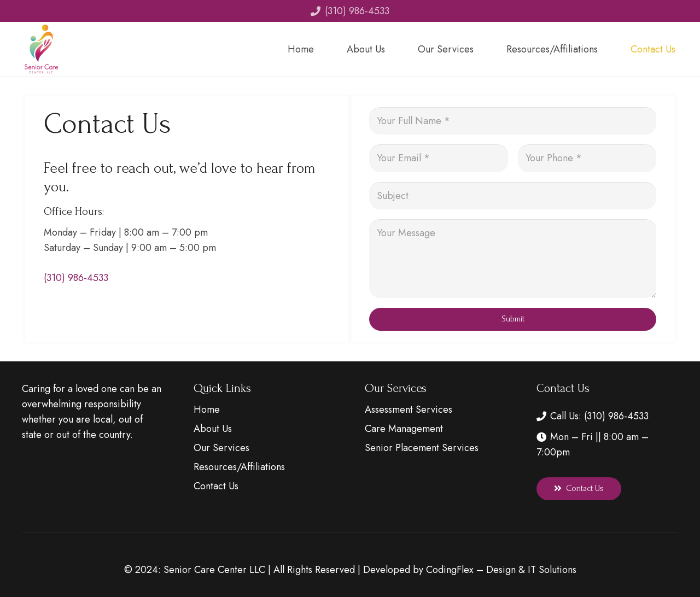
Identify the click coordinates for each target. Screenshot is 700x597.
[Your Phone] (587, 158)
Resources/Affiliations (239, 467)
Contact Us (216, 486)
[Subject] (513, 196)
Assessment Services (409, 409)
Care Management (404, 429)
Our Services (221, 448)
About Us (213, 429)
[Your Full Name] (513, 121)
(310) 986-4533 (76, 278)
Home (207, 409)
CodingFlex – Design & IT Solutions (501, 570)
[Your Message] (513, 259)
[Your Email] (439, 158)
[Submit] (513, 319)
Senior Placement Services (422, 448)
